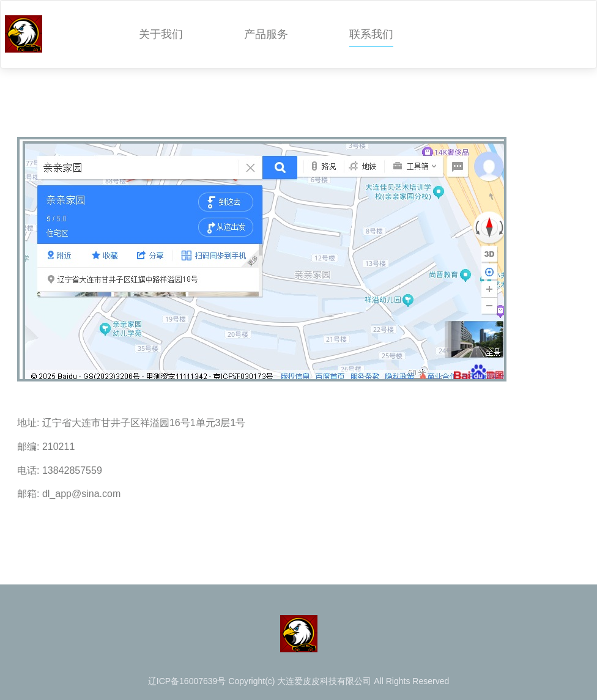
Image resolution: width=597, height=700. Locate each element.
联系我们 (371, 34)
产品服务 (266, 34)
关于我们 (161, 34)
